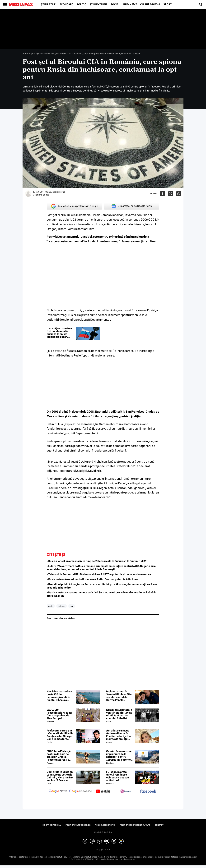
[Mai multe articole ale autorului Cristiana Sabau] (28, 194)
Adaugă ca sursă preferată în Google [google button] (74, 206)
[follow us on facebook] (148, 791)
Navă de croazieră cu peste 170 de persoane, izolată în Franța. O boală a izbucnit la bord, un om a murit (59, 696)
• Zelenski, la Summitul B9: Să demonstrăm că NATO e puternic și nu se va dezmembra (99, 574)
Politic (81, 5)
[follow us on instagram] (126, 791)
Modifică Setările (103, 832)
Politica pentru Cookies (78, 825)
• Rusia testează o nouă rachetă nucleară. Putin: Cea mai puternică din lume (92, 579)
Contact (159, 825)
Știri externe (98, 5)
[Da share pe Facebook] (163, 194)
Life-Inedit (130, 5)
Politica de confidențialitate (135, 825)
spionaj (62, 606)
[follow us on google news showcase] (80, 791)
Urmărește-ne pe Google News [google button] (132, 206)
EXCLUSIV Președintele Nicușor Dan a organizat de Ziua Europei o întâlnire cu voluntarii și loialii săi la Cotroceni (60, 714)
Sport (167, 5)
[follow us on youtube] (103, 791)
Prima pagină (29, 54)
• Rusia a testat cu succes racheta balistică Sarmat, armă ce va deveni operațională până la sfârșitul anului (101, 594)
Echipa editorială (52, 825)
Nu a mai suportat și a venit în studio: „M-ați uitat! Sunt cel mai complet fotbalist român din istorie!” (119, 714)
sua (72, 606)
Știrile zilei (49, 5)
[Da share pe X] (171, 194)
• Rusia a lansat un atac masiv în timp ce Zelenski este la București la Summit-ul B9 (97, 561)
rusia (51, 606)
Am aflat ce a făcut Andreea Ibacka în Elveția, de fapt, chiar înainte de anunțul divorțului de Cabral (119, 735)
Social (115, 5)
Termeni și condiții (105, 825)
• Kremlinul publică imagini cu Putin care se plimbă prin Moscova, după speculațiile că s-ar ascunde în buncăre (102, 586)
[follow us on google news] (58, 791)
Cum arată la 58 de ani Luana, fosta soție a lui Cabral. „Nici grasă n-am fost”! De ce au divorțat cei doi (60, 776)
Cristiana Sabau (41, 195)
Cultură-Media (150, 5)
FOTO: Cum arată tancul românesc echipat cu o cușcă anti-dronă (117, 776)
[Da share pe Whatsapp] (179, 194)
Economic (66, 5)
